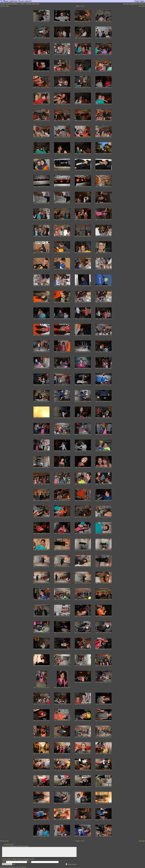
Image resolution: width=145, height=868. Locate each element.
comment (7, 844)
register (14, 859)
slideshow (141, 4)
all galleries (15, 4)
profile (8, 4)
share (12, 844)
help (14, 864)
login (9, 859)
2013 (22, 4)
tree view (126, 4)
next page (142, 6)
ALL (83, 6)
